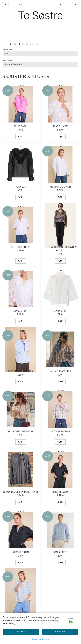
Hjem (6, 44)
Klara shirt (60, 311)
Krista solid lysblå (21, 371)
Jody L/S (21, 187)
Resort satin (60, 492)
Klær (15, 44)
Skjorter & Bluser (30, 44)
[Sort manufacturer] (40, 53)
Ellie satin (21, 126)
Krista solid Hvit (60, 187)
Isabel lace (60, 126)
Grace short (21, 311)
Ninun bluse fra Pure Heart (21, 492)
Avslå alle (21, 632)
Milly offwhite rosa (21, 432)
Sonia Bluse (60, 552)
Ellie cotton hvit (21, 247)
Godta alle (60, 632)
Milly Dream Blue (60, 371)
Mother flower (60, 432)
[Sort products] (40, 64)
